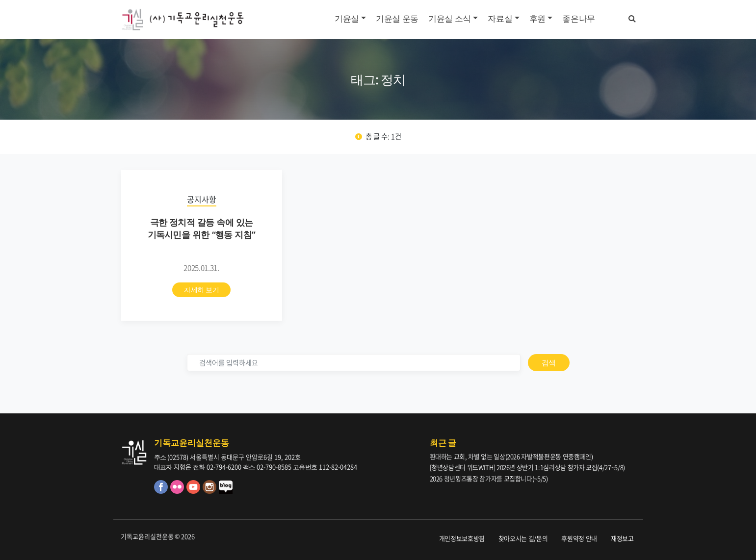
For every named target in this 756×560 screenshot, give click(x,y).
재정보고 (622, 538)
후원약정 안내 (579, 538)
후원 (537, 18)
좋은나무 (579, 18)
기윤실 (347, 18)
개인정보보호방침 (462, 538)
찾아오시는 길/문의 (523, 538)
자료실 (500, 18)
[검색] (354, 363)
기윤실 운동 (397, 18)
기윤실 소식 (450, 18)
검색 (549, 362)
